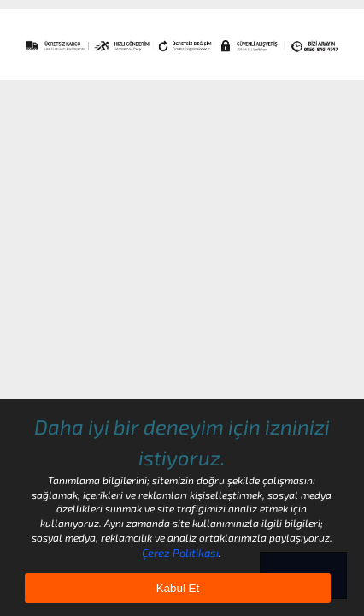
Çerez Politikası (180, 553)
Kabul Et (178, 588)
